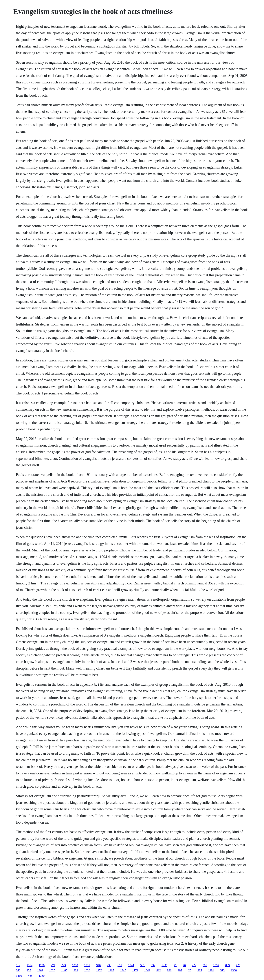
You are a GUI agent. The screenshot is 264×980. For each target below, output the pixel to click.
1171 (135, 970)
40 (184, 965)
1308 (234, 970)
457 (29, 970)
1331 (87, 965)
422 (194, 965)
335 (200, 970)
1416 (19, 976)
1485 (64, 970)
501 (205, 965)
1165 (111, 970)
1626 (87, 970)
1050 (75, 965)
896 (169, 970)
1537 (216, 965)
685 (120, 965)
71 (175, 965)
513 (222, 970)
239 (76, 970)
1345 (123, 970)
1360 (42, 976)
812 (18, 965)
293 (109, 965)
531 (142, 965)
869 (228, 965)
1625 (52, 970)
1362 (40, 970)
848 (18, 970)
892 (153, 965)
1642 (147, 970)
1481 (211, 970)
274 (53, 965)
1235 (164, 965)
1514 (30, 965)
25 (190, 970)
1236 (42, 965)
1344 (131, 965)
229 (64, 965)
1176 (99, 970)
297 (180, 970)
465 (30, 976)
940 (98, 965)
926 (238, 965)
